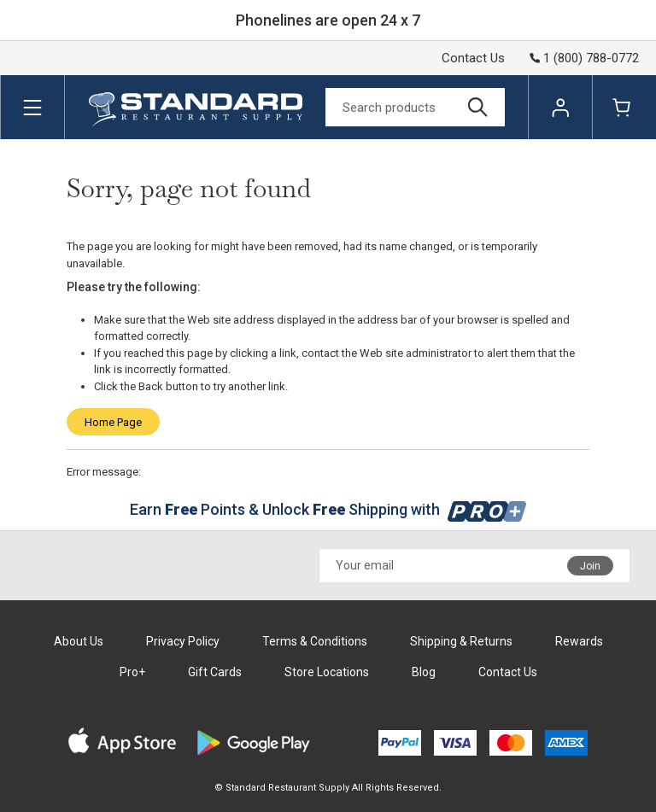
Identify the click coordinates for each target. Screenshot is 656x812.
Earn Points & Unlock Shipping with (328, 509)
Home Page (113, 422)
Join (590, 566)
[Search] (415, 107)
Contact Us (473, 58)
